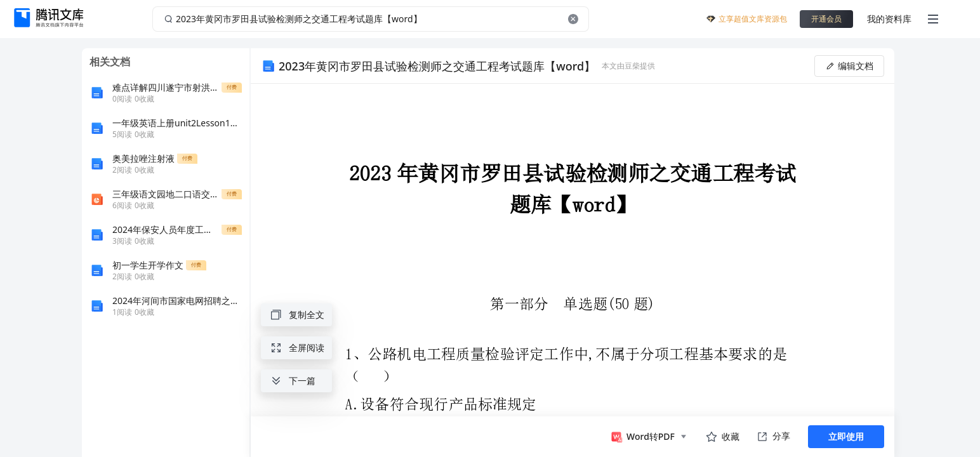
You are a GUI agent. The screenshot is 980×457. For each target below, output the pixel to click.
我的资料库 (889, 19)
